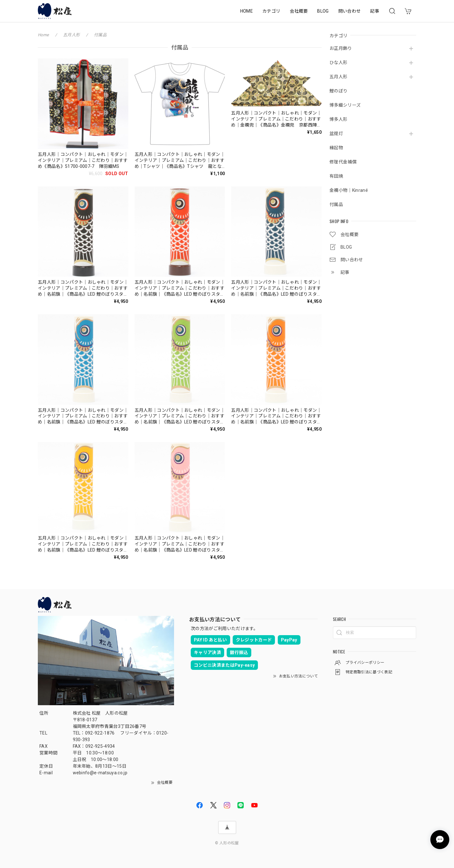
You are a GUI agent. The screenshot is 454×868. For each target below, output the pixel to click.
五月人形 (338, 77)
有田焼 (336, 176)
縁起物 (336, 148)
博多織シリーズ (345, 105)
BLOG (323, 11)
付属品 (336, 204)
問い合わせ (350, 11)
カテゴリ (271, 11)
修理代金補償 (343, 162)
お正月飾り (341, 48)
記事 (375, 11)
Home (43, 35)
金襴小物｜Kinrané (349, 190)
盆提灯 (336, 133)
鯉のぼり (338, 91)
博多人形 (338, 119)
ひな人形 (338, 62)
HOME (247, 11)
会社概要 (299, 11)
